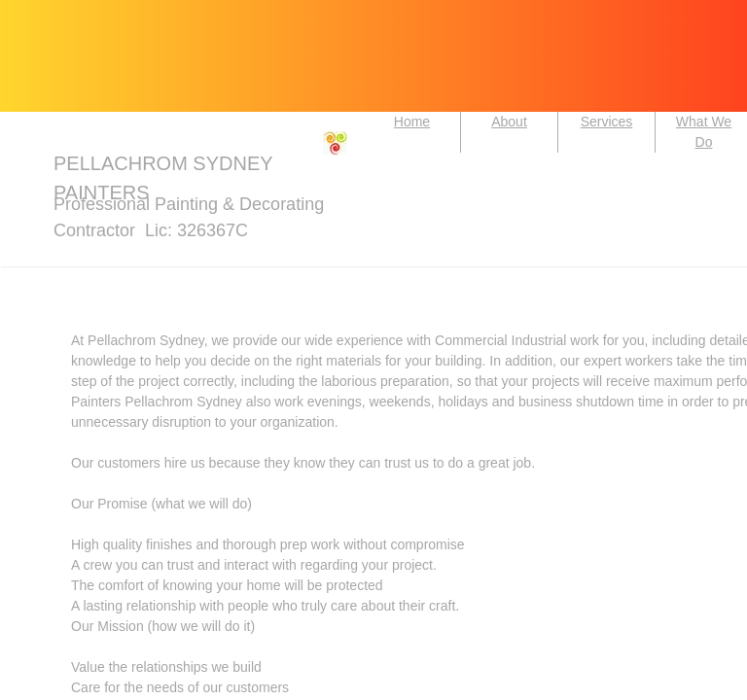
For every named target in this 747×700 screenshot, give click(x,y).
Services (607, 122)
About (509, 122)
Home (412, 122)
